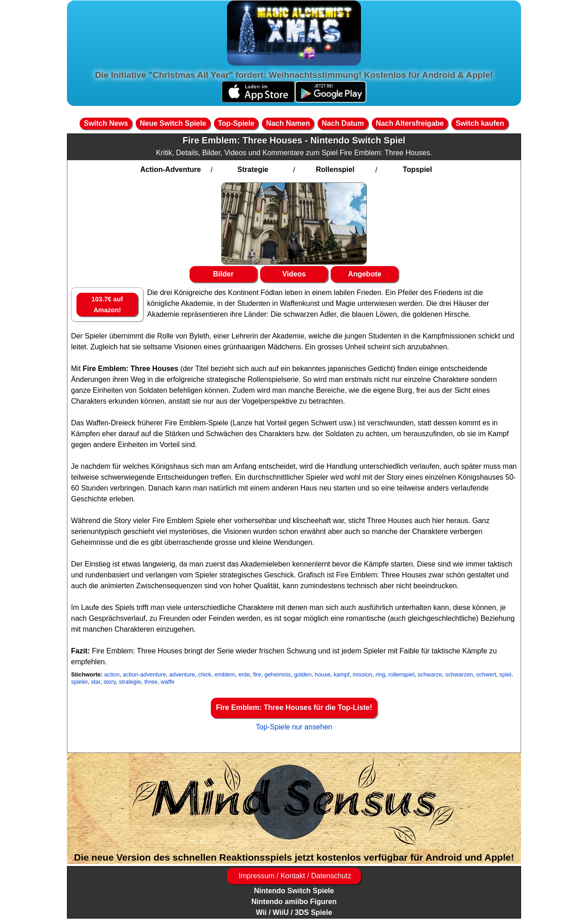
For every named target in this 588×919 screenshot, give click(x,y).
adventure (182, 674)
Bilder (223, 274)
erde (244, 674)
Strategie (253, 169)
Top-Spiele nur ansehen (294, 727)
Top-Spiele (236, 123)
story (110, 682)
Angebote (365, 274)
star (96, 682)
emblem (225, 674)
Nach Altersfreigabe (410, 123)
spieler (79, 682)
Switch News (106, 123)
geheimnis (278, 674)
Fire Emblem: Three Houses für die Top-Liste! (294, 707)
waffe (167, 682)
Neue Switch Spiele (173, 123)
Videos (294, 274)
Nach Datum (343, 123)
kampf (342, 674)
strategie (130, 682)
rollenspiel (402, 674)
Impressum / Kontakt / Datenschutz (294, 876)
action (112, 674)
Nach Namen (288, 123)
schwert (486, 674)
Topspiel (418, 169)
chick (205, 674)
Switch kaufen (480, 123)
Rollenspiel (335, 169)
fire (257, 674)
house (323, 674)
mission (363, 674)
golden (303, 674)
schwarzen (459, 674)
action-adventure (145, 674)
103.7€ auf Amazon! (107, 305)
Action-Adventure (171, 169)
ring (380, 674)
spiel (505, 674)
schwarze (430, 674)
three (151, 682)
